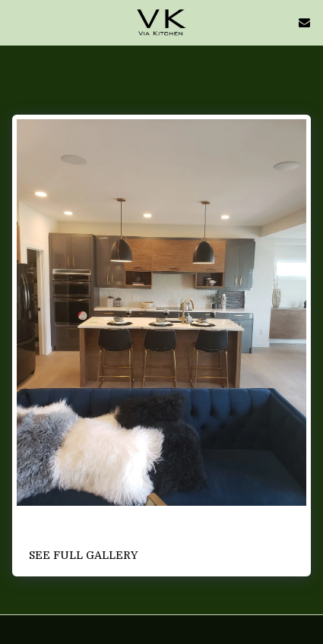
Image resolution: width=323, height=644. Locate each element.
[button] (17, 22)
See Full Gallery (83, 555)
